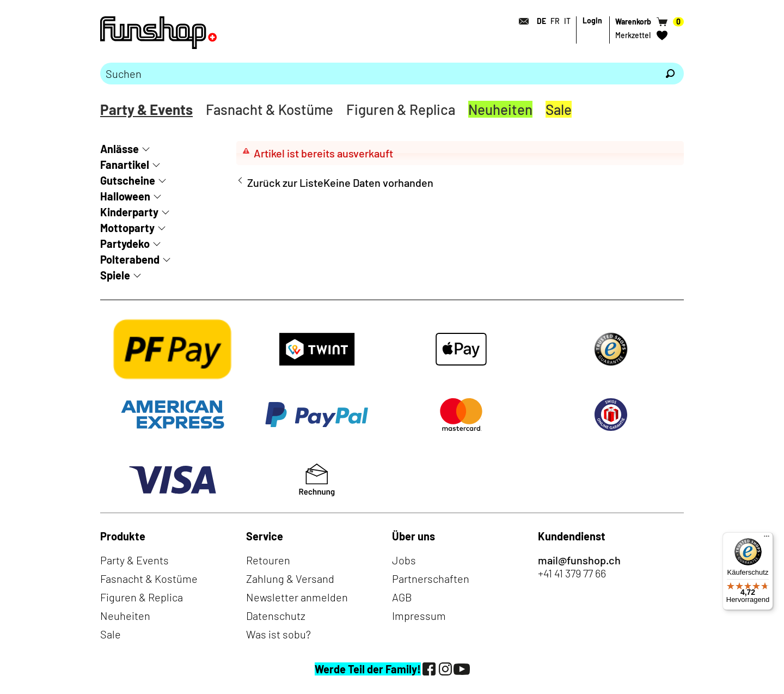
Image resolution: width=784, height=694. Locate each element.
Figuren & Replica (401, 109)
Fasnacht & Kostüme (269, 109)
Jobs (404, 560)
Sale (559, 109)
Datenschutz (276, 616)
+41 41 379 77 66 (572, 573)
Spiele (115, 275)
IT (567, 21)
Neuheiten (500, 109)
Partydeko (125, 243)
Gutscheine (128, 180)
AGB (402, 597)
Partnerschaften (431, 579)
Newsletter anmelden (297, 597)
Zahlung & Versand (290, 579)
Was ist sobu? (278, 634)
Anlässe (120, 149)
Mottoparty (127, 228)
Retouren (268, 560)
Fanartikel (125, 165)
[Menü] (767, 539)
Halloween (125, 196)
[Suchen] (670, 74)
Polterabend (130, 259)
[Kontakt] (520, 21)
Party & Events (146, 109)
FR (555, 21)
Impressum (419, 616)
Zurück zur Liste (285, 182)
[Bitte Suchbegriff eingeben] (378, 74)
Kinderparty (129, 212)
